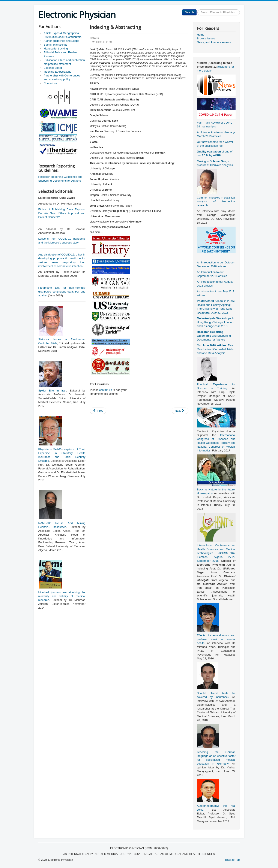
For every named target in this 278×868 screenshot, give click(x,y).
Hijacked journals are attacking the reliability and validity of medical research (62, 596)
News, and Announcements (214, 42)
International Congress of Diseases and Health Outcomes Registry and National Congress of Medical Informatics (216, 443)
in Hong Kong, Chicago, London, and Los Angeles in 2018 (216, 322)
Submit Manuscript (55, 45)
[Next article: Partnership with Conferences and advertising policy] (180, 411)
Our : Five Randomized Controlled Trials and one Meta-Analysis (215, 349)
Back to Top (233, 860)
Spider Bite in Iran (52, 391)
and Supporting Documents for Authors (214, 336)
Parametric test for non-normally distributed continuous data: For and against (62, 292)
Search (189, 12)
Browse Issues (206, 38)
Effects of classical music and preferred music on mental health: (216, 639)
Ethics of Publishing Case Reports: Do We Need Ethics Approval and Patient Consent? (62, 213)
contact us (106, 390)
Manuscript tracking (56, 49)
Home (201, 35)
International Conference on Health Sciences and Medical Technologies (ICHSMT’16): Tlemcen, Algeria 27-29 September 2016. (216, 553)
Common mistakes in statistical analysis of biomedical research (216, 201)
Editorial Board (53, 68)
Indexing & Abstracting (58, 72)
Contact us (50, 83)
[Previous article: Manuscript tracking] (98, 411)
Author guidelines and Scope (62, 41)
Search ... (197, 10)
